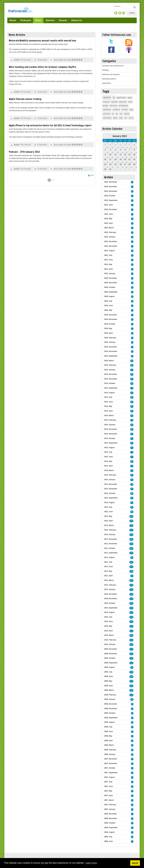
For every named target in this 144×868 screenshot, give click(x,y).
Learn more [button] (91, 863)
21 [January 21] (129, 159)
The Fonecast (26, 60)
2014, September (111, 388)
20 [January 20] (125, 159)
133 (131, 516)
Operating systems (109, 79)
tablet (115, 118)
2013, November (111, 434)
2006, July (108, 837)
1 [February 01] (116, 169)
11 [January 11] (115, 155)
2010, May (108, 626)
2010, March (109, 635)
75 (132, 452)
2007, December (111, 759)
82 (132, 576)
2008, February (110, 750)
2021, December (111, 241)
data (121, 118)
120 (131, 567)
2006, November (111, 818)
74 (132, 466)
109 (131, 544)
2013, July (108, 452)
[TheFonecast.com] (20, 10)
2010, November (111, 599)
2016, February (110, 338)
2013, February (110, 475)
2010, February (110, 640)
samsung (113, 106)
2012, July (108, 507)
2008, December (111, 704)
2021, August (109, 251)
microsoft (107, 114)
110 (131, 526)
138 (131, 585)
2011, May (108, 571)
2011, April (108, 576)
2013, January (110, 480)
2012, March (109, 525)
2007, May (108, 791)
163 (131, 690)
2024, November (111, 182)
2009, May (108, 681)
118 (131, 594)
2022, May (108, 219)
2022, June (108, 214)
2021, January (110, 274)
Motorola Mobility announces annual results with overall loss (43, 40)
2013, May (108, 461)
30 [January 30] (105, 169)
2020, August (109, 296)
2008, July (108, 727)
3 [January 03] (110, 150)
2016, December (111, 315)
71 (132, 439)
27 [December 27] (110, 145)
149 (131, 658)
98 (132, 494)
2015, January (110, 370)
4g (117, 114)
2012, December (111, 484)
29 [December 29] (121, 145)
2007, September (111, 773)
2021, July (108, 255)
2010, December (111, 594)
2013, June (108, 457)
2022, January (110, 237)
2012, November (111, 489)
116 (131, 590)
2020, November (111, 283)
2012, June (108, 512)
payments (123, 102)
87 (132, 489)
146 (131, 654)
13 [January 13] (125, 155)
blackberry (107, 110)
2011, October (110, 548)
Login (132, 13)
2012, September (111, 498)
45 (132, 379)
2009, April (108, 686)
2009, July (108, 672)
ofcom (131, 118)
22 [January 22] (134, 159)
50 (132, 402)
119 (131, 553)
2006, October (110, 823)
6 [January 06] (125, 150)
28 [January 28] (129, 164)
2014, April (108, 411)
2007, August (109, 777)
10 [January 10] (110, 155)
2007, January (110, 809)
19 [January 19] (121, 159)
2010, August (109, 612)
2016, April (108, 333)
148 (131, 663)
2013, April (108, 466)
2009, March (109, 690)
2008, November (111, 709)
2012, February (110, 530)
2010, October (110, 603)
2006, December (111, 814)
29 (132, 699)
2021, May (108, 264)
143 (131, 645)
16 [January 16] (105, 159)
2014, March (109, 416)
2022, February (110, 232)
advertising (107, 118)
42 (132, 388)
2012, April (108, 521)
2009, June (108, 676)
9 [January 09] (105, 155)
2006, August (109, 832)
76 (132, 443)
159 (131, 672)
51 (132, 406)
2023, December (111, 187)
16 (132, 361)
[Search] (123, 6)
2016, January (110, 342)
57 (132, 448)
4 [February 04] (129, 169)
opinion (107, 97)
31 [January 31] (110, 169)
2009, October (110, 658)
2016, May (108, 328)
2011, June (108, 567)
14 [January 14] (129, 155)
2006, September (111, 828)
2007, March (109, 800)
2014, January (110, 425)
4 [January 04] (116, 150)
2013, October (110, 438)
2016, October (110, 324)
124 (131, 562)
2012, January (110, 535)
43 (132, 397)
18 (132, 365)
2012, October (110, 493)
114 (131, 626)
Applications (107, 83)
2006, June (108, 841)
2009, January (110, 699)
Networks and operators (111, 74)
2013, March (109, 470)
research (106, 102)
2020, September (111, 292)
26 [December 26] (105, 145)
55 (132, 411)
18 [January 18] (115, 159)
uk (114, 97)
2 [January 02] (105, 150)
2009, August (109, 667)
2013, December (111, 429)
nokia (130, 102)
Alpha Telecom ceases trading (25, 99)
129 (131, 535)
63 (132, 416)
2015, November (111, 351)
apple (130, 98)
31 (132, 393)
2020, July (108, 301)
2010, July (108, 617)
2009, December (111, 649)
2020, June (108, 306)
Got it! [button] (135, 863)
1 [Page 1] (49, 180)
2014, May (108, 406)
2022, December (111, 209)
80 (132, 512)
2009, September (111, 663)
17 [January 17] (110, 159)
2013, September (111, 443)
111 (131, 613)
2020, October (110, 287)
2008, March (109, 745)
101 (131, 581)
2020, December (111, 278)
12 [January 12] (121, 155)
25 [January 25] (115, 164)
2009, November (111, 654)
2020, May (108, 310)
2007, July (108, 782)
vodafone (116, 110)
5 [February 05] (134, 169)
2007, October (110, 768)
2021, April (108, 269)
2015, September (111, 356)
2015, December (111, 347)
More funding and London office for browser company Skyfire (43, 67)
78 (132, 420)
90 (132, 558)
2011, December (111, 539)
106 (131, 539)
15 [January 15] (134, 155)
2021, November (111, 246)
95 (132, 480)
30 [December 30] (125, 145)
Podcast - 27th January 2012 (24, 152)
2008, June (108, 731)
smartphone (123, 106)
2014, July (108, 397)
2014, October (110, 383)
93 (132, 667)
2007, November (111, 763)
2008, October (110, 713)
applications (121, 98)
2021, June (108, 260)
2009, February (110, 695)
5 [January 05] (121, 150)
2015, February (110, 365)
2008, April (108, 741)
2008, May (108, 736)
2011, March (109, 580)
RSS (92, 175)
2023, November (111, 191)
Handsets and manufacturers (113, 66)
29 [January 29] (134, 164)
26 (132, 370)
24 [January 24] (110, 164)
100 (131, 521)
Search (135, 7)
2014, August (109, 393)
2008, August (109, 722)
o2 (113, 114)
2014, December (111, 374)
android (114, 102)
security (125, 110)
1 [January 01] (134, 145)
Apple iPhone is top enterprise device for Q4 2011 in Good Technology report (50, 125)
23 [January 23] (105, 164)
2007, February (110, 805)
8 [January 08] (134, 150)
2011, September (111, 553)
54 (132, 384)
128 (131, 622)
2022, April (108, 223)
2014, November (111, 379)
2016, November (111, 319)
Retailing (105, 70)
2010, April (108, 631)
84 (132, 425)
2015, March (109, 361)
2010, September (111, 608)
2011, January (110, 589)
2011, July (108, 562)
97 (132, 475)
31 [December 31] (129, 145)
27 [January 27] (125, 164)
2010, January (110, 644)
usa (121, 114)
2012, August (109, 502)
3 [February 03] (125, 169)
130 (131, 548)
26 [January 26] (121, 164)
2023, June (108, 205)
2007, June (108, 786)
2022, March (109, 228)
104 (131, 635)
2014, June (108, 402)
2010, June (108, 621)
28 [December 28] (115, 145)
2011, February (110, 585)
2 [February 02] (121, 169)
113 (131, 530)
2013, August (109, 448)
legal (131, 110)
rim (126, 118)
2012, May (108, 516)
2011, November (111, 544)
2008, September (111, 718)
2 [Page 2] (53, 180)
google (106, 106)
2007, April (108, 796)
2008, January (110, 754)
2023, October (110, 196)
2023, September (111, 200)
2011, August (109, 557)
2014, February (110, 420)
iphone (127, 114)
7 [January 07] (129, 150)
